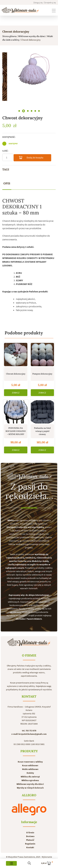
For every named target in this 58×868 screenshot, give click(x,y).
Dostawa (30, 836)
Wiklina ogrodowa (30, 780)
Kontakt (30, 847)
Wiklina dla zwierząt (30, 777)
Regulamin (30, 844)
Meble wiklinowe (30, 769)
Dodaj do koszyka (31, 158)
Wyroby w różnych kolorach (30, 788)
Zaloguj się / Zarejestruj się (45, 3)
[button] (19, 111)
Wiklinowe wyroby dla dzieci (32, 36)
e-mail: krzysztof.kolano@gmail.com (29, 734)
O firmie (30, 833)
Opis (7, 183)
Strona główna (9, 36)
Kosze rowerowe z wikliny (30, 762)
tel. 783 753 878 (29, 731)
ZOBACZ (16, 393)
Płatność (30, 840)
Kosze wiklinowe (30, 765)
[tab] (7, 184)
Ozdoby (30, 773)
